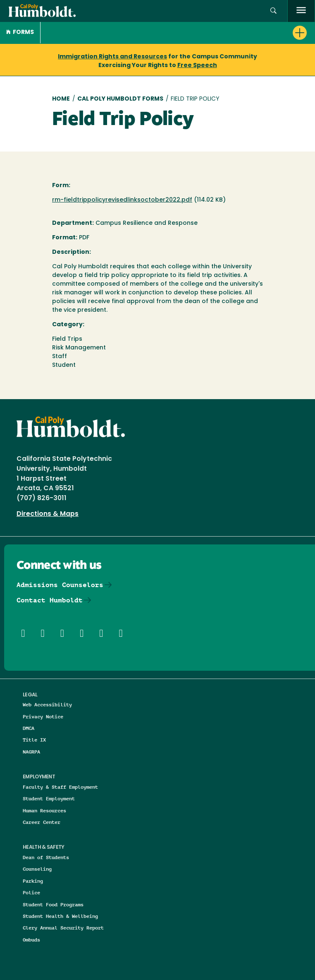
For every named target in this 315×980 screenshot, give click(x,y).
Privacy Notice (43, 716)
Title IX (34, 740)
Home (61, 99)
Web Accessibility (47, 704)
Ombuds (31, 940)
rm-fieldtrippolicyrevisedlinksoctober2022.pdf (122, 200)
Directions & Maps (48, 514)
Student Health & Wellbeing (60, 916)
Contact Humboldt (50, 600)
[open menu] (301, 11)
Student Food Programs (53, 904)
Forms (20, 33)
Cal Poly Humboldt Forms (120, 99)
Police (31, 892)
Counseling (37, 869)
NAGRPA (31, 752)
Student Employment (49, 798)
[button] (273, 11)
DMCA (29, 728)
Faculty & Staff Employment (60, 787)
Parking (33, 881)
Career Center (42, 822)
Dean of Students (46, 857)
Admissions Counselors (60, 585)
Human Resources (44, 810)
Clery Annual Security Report (63, 928)
